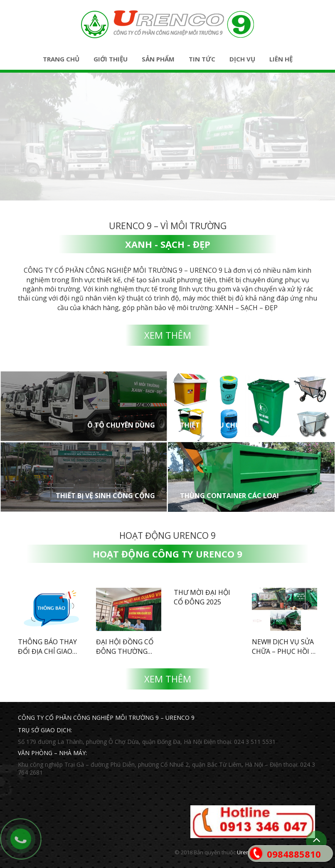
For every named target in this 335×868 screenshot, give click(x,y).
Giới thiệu (111, 59)
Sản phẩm (158, 59)
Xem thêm (168, 335)
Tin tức (202, 59)
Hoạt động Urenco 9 (167, 535)
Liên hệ (281, 59)
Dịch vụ (242, 59)
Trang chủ (61, 59)
